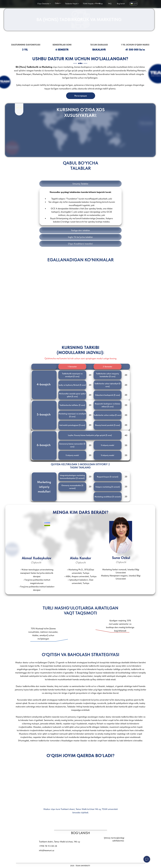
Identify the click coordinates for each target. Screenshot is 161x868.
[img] (25, 4)
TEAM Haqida (88, 4)
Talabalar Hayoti (71, 4)
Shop (101, 4)
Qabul (57, 3)
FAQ (110, 4)
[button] (72, 375)
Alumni (98, 3)
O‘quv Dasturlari (43, 4)
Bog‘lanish (121, 4)
